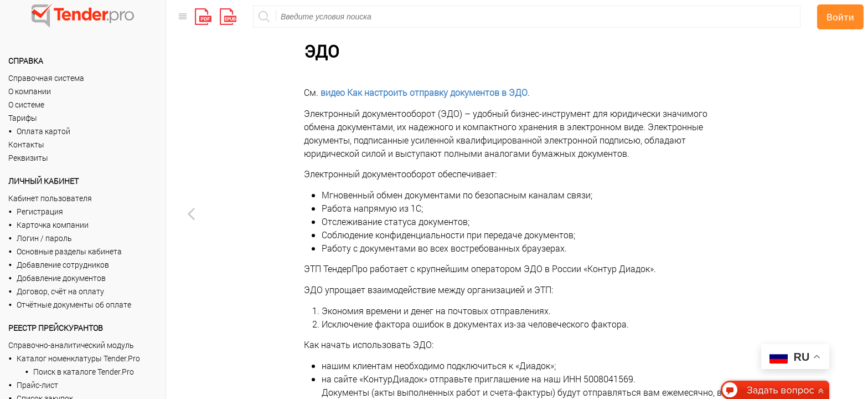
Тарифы (23, 118)
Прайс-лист (37, 385)
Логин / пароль (44, 238)
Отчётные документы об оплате (74, 305)
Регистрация (40, 211)
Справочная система (46, 78)
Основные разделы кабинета (69, 251)
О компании (30, 91)
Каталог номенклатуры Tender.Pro (78, 358)
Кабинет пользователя (50, 198)
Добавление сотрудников (63, 265)
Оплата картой (43, 131)
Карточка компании (53, 225)
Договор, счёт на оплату (60, 291)
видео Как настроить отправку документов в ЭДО (424, 31)
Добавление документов (61, 278)
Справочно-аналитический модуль (71, 345)
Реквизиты (28, 158)
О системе (26, 104)
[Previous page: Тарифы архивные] (191, 213)
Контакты (26, 144)
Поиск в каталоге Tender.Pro (84, 372)
